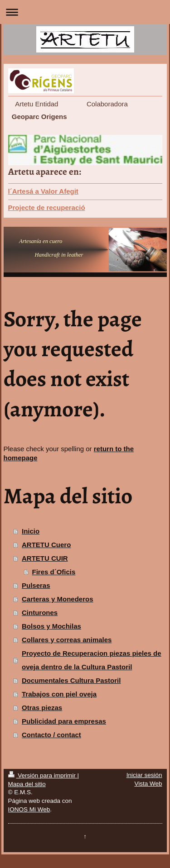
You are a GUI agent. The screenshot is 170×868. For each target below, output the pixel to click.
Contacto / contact (51, 735)
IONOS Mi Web (29, 809)
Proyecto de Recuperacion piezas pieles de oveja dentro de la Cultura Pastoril (92, 660)
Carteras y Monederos (58, 599)
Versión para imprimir (43, 775)
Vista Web (148, 784)
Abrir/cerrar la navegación (85, 12)
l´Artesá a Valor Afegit (43, 191)
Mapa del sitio (27, 784)
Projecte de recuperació (47, 207)
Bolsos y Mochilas (51, 626)
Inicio (31, 531)
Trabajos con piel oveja (59, 694)
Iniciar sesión (144, 775)
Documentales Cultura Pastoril (71, 680)
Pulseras (36, 585)
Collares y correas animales (67, 640)
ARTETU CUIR (45, 558)
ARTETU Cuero (46, 545)
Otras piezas (42, 708)
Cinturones (40, 613)
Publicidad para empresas (64, 721)
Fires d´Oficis (54, 572)
